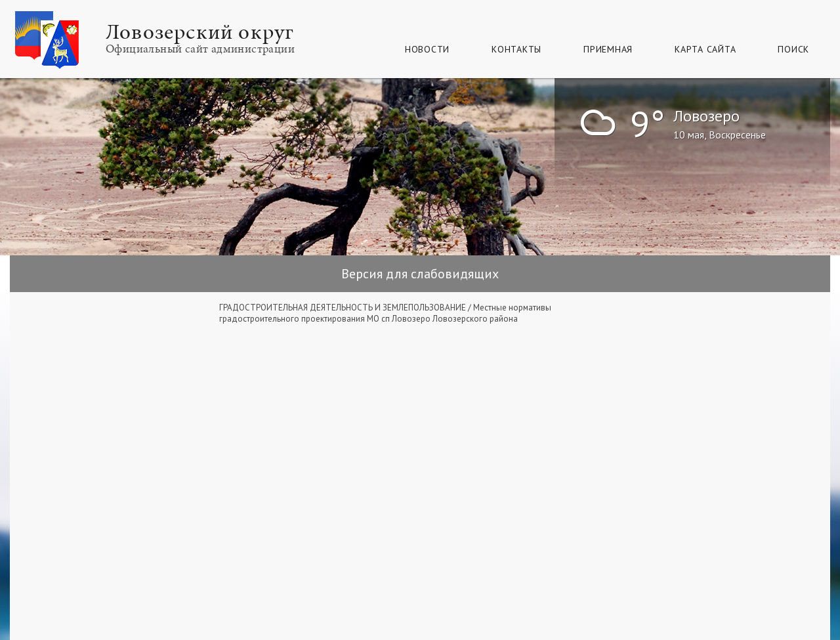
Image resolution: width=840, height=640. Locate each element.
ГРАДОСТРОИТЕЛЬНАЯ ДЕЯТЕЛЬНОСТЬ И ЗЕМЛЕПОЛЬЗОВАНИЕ (343, 308)
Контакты (516, 49)
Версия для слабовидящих (420, 274)
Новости (427, 49)
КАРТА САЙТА (705, 49)
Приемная (608, 49)
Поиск (793, 49)
